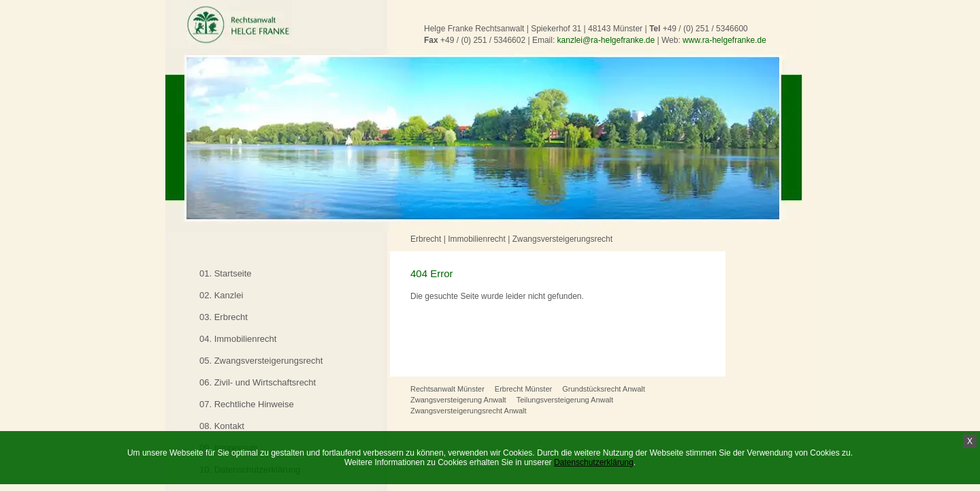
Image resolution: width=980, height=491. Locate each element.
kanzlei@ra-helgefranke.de (606, 40)
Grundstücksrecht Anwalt (604, 389)
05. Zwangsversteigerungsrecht (261, 361)
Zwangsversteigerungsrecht (562, 239)
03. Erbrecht (224, 317)
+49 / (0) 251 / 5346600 (705, 29)
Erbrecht (426, 239)
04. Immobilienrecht (238, 339)
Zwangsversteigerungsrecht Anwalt (469, 411)
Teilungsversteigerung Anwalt (565, 400)
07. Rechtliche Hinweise (247, 404)
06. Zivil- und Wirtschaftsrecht (258, 382)
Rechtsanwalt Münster (447, 389)
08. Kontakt (222, 426)
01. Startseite (226, 273)
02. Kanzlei (221, 295)
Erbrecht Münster (523, 389)
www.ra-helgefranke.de (724, 40)
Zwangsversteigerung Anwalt (458, 400)
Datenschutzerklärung (594, 462)
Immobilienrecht (477, 239)
